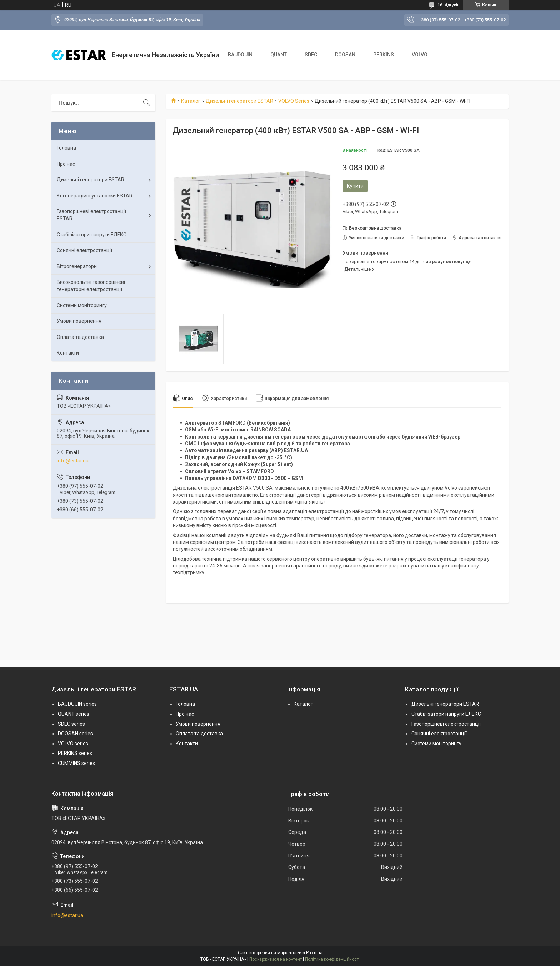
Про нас (66, 164)
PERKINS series (75, 753)
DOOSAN (345, 55)
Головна (66, 148)
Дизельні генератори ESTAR (239, 101)
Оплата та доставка (80, 337)
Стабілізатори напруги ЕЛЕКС (92, 235)
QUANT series (74, 714)
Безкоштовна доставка (375, 228)
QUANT (279, 55)
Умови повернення (79, 321)
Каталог (191, 101)
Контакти (68, 353)
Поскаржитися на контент (276, 959)
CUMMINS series (76, 763)
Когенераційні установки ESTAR (95, 196)
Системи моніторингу (82, 305)
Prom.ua (314, 953)
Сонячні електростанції (84, 250)
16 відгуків (449, 5)
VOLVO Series (294, 101)
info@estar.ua (73, 461)
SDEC (311, 55)
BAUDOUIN (240, 55)
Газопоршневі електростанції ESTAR (91, 215)
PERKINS (384, 55)
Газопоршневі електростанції (446, 724)
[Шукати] (146, 103)
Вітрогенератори (77, 266)
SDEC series (71, 724)
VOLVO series (73, 744)
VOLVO (420, 55)
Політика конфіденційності (332, 959)
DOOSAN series (75, 734)
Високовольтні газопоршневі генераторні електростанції (91, 286)
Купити (355, 186)
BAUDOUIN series (77, 704)
